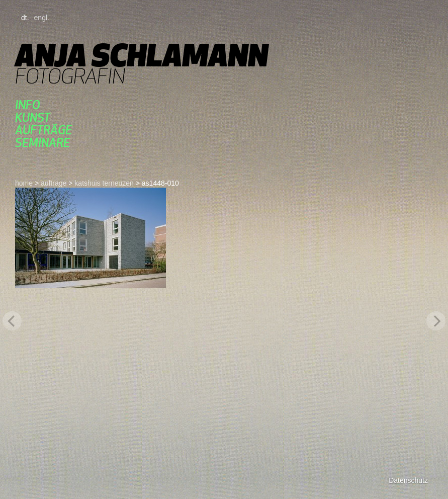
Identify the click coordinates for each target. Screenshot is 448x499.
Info (28, 105)
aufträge (43, 130)
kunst (33, 117)
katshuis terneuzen (104, 183)
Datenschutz (408, 480)
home (24, 183)
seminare (42, 143)
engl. (42, 18)
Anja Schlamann (142, 55)
